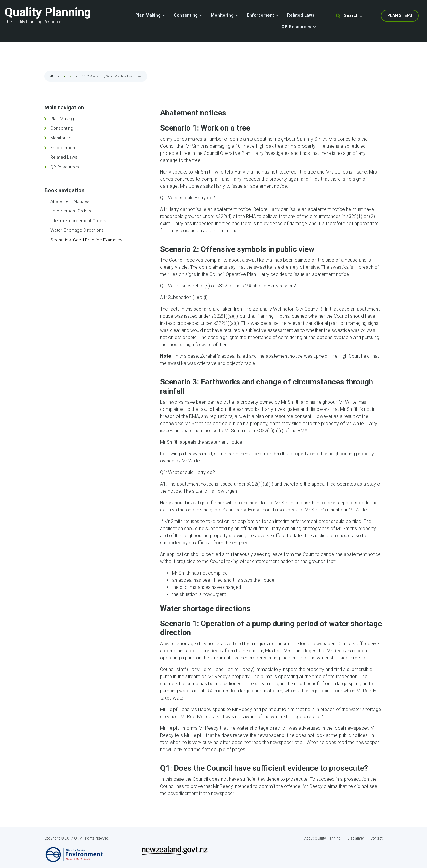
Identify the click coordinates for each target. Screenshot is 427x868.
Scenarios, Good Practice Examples (86, 240)
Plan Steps (400, 15)
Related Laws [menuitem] (301, 15)
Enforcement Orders (71, 211)
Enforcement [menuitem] (260, 15)
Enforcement (63, 148)
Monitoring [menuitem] (222, 15)
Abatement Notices (70, 201)
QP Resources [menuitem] (296, 27)
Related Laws (64, 157)
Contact (376, 838)
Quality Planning (48, 12)
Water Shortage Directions (77, 230)
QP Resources (65, 167)
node (68, 76)
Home (52, 77)
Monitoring (61, 138)
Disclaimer (356, 838)
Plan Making (62, 119)
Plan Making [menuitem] (148, 15)
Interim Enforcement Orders (78, 221)
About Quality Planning (322, 838)
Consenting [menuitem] (186, 15)
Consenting (62, 128)
